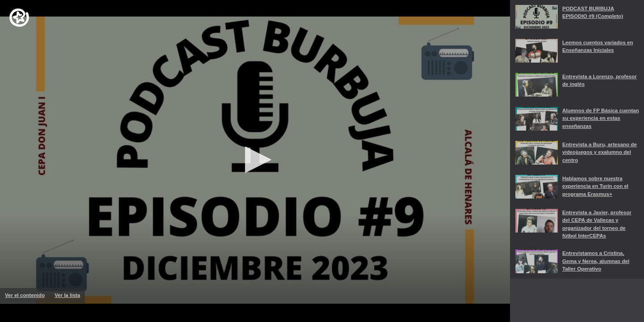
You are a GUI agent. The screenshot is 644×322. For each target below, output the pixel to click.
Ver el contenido (27, 295)
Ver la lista (70, 298)
